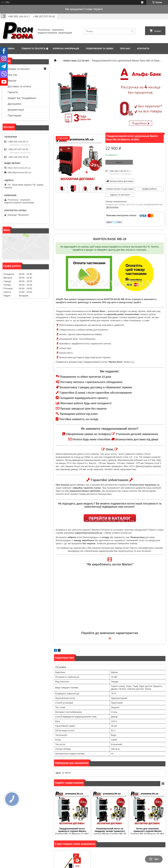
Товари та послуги (33, 49)
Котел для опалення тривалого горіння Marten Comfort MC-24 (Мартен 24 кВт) (148, 831)
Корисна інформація (66, 49)
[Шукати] (132, 31)
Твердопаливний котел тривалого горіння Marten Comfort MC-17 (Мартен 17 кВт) (72, 831)
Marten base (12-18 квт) (76, 61)
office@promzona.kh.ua (19, 172)
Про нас (125, 49)
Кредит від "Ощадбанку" (22, 98)
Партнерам (14, 115)
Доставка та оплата (19, 86)
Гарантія (13, 92)
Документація (16, 110)
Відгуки (12, 81)
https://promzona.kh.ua (19, 168)
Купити (119, 162)
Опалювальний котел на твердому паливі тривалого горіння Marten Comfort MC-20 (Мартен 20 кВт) (110, 831)
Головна (9, 49)
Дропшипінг (15, 104)
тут (133, 362)
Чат (154, 859)
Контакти (143, 49)
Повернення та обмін (100, 49)
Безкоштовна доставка (121, 181)
